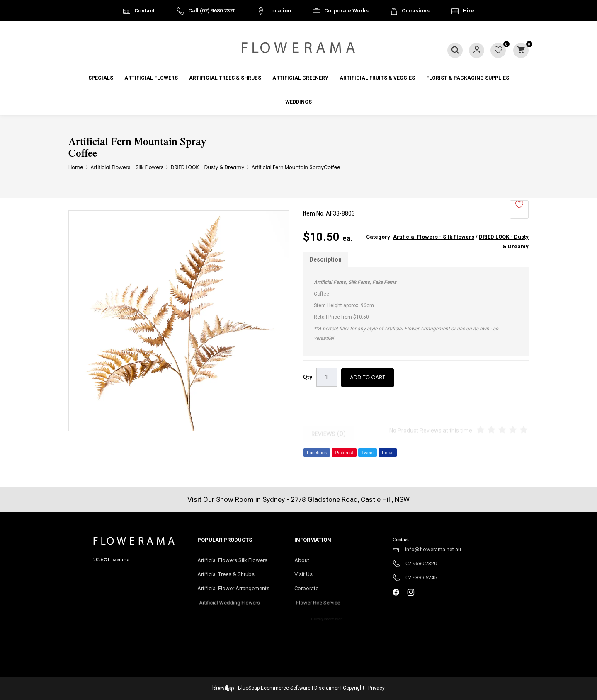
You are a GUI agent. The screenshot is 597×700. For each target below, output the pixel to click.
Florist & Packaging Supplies (468, 78)
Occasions (416, 11)
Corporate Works (346, 11)
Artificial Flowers (151, 78)
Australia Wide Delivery (305, 32)
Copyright (354, 688)
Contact (144, 11)
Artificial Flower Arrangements (238, 591)
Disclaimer (327, 688)
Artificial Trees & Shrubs (225, 78)
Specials (101, 78)
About (302, 560)
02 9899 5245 (421, 578)
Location (280, 11)
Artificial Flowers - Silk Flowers (434, 237)
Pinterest (344, 453)
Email (388, 453)
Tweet (368, 453)
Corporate (319, 591)
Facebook (317, 453)
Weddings (298, 102)
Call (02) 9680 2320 (212, 11)
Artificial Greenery (300, 78)
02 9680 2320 (421, 563)
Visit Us (307, 575)
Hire (468, 11)
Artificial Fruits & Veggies (377, 78)
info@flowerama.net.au (433, 549)
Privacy (376, 688)
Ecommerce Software (286, 688)
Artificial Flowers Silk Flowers (232, 560)
